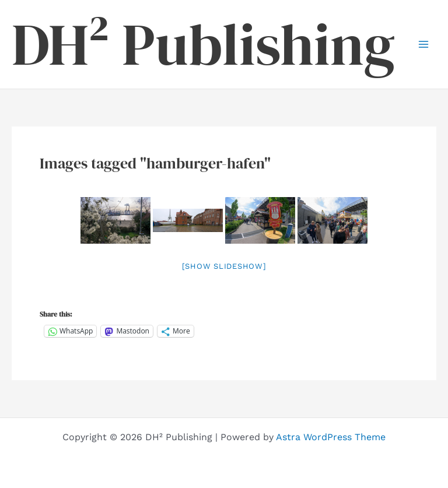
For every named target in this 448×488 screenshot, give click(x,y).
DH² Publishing (203, 44)
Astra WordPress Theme (331, 437)
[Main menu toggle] (423, 44)
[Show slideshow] (224, 266)
